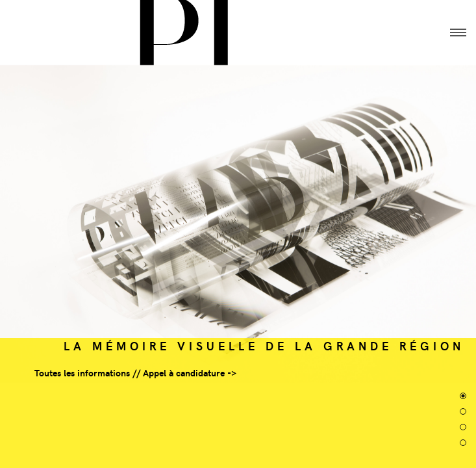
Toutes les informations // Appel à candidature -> (135, 373)
